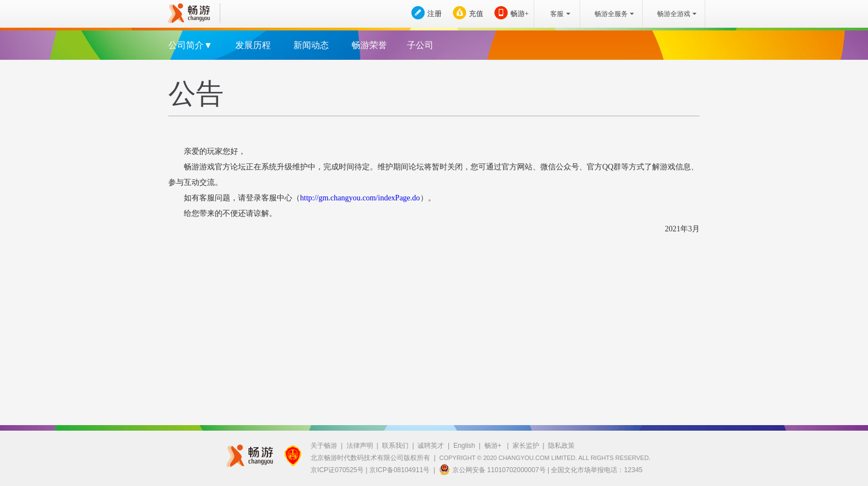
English (464, 446)
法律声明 (360, 446)
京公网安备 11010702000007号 (492, 469)
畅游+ (520, 14)
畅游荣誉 (369, 45)
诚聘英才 (431, 446)
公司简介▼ (190, 45)
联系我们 (395, 446)
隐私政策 (561, 446)
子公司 (420, 45)
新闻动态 (311, 45)
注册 (435, 14)
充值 (476, 14)
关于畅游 (324, 446)
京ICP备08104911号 (399, 470)
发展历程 (253, 45)
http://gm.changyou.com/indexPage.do (360, 198)
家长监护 (526, 446)
